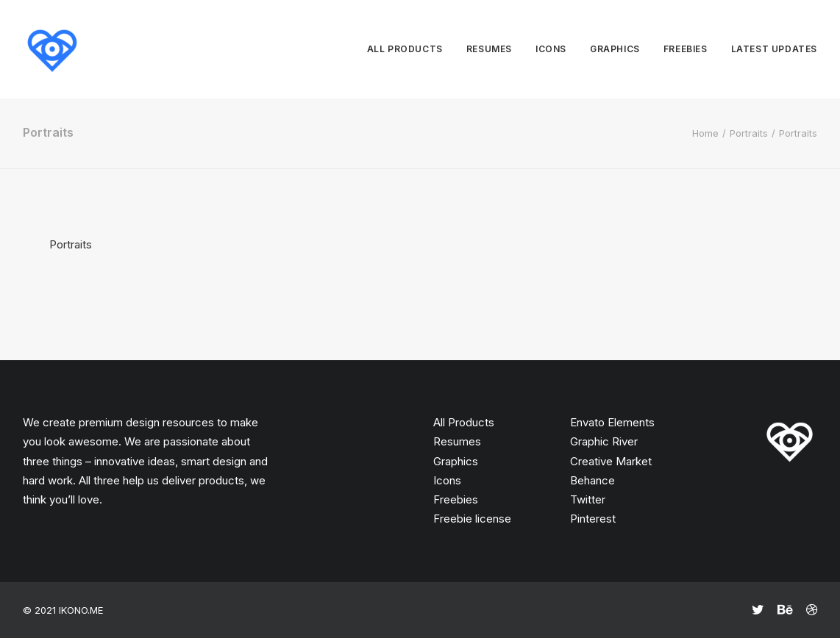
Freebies (686, 49)
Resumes (489, 49)
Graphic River (604, 441)
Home (705, 133)
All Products (464, 422)
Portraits (749, 133)
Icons (551, 49)
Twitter (588, 499)
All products (405, 49)
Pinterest (593, 519)
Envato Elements (612, 422)
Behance (592, 480)
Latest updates (774, 49)
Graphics (615, 49)
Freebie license (472, 519)
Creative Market (611, 461)
